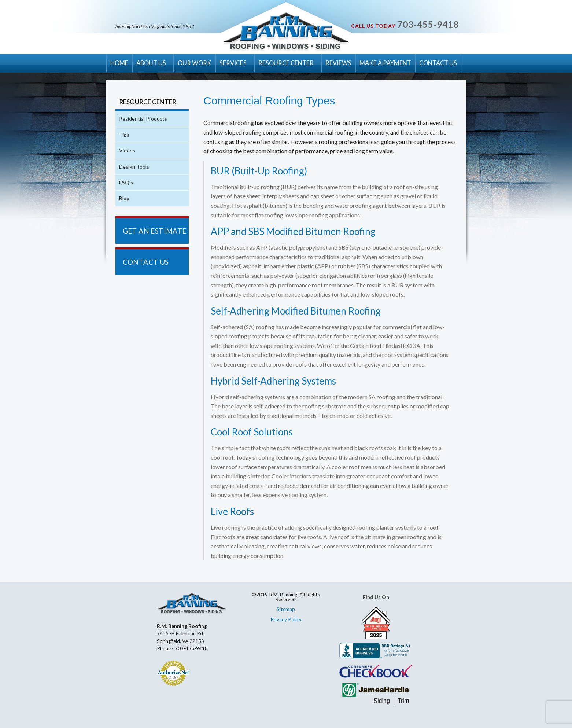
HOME (119, 63)
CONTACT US (438, 63)
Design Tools (134, 167)
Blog (124, 198)
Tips (124, 135)
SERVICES (233, 63)
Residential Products (143, 119)
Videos (127, 150)
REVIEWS (338, 63)
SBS (257, 231)
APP (220, 231)
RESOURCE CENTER (286, 63)
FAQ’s (126, 182)
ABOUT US (151, 63)
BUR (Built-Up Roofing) (259, 171)
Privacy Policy (286, 619)
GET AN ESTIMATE (155, 231)
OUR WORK (195, 63)
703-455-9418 (428, 24)
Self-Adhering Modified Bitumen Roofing (296, 311)
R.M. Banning (286, 32)
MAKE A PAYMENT (385, 63)
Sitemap (286, 609)
